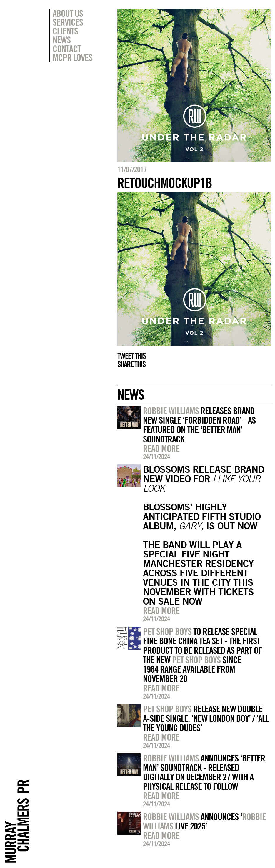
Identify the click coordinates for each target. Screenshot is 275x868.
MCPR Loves (72, 57)
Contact (67, 49)
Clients (65, 31)
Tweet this (131, 356)
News (62, 40)
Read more (161, 448)
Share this (131, 364)
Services (68, 22)
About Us (68, 13)
